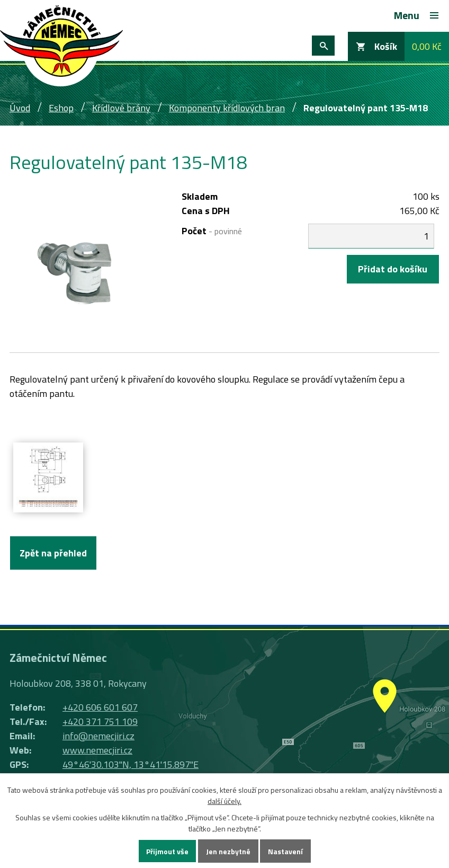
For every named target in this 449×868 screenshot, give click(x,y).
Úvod (20, 108)
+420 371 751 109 (100, 721)
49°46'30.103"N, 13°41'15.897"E (131, 764)
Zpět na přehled (53, 553)
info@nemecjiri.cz (98, 736)
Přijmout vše (167, 851)
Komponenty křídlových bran (227, 108)
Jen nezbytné (228, 851)
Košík (386, 46)
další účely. (224, 801)
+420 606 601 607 (100, 707)
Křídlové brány (121, 108)
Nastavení (285, 851)
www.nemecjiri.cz (97, 750)
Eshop (61, 108)
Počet (212, 231)
